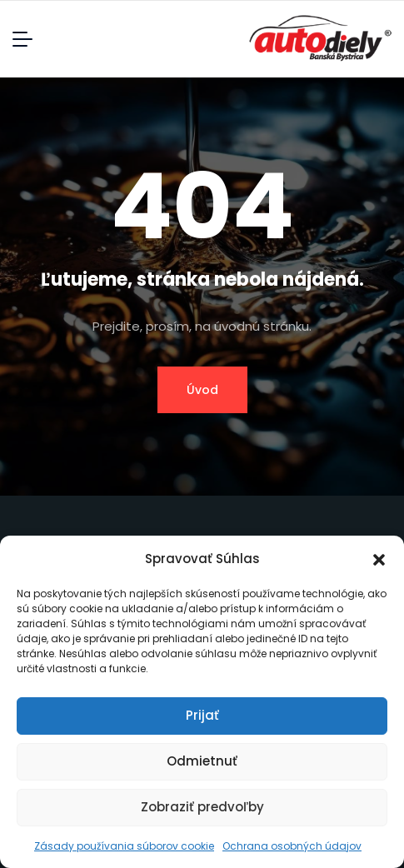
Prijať (202, 715)
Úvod (202, 390)
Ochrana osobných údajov (292, 846)
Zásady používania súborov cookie (124, 846)
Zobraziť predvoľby (202, 807)
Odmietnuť (202, 761)
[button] (379, 559)
